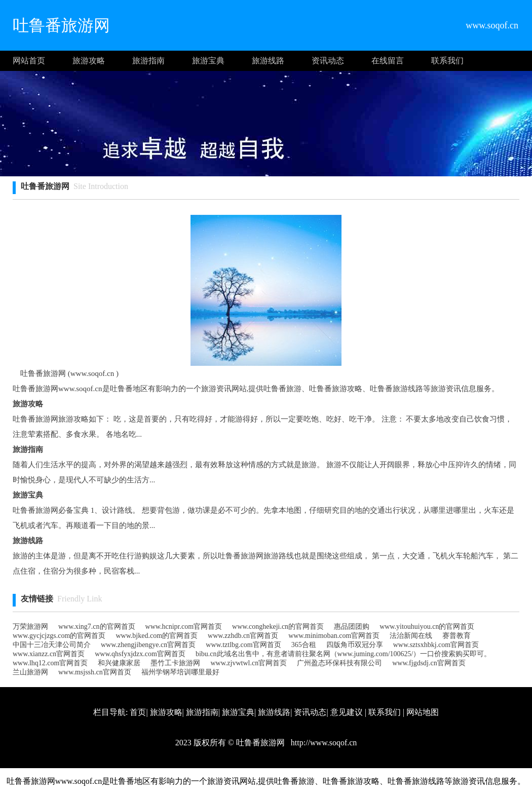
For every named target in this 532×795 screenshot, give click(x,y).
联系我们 (447, 61)
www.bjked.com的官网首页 (157, 636)
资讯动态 (328, 61)
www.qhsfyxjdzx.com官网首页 (140, 654)
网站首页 (29, 61)
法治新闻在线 (411, 636)
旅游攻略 (89, 61)
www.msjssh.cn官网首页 (95, 672)
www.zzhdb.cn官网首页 (243, 636)
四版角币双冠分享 (355, 645)
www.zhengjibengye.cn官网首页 (148, 645)
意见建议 (347, 712)
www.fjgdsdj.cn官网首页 (429, 663)
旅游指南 (148, 61)
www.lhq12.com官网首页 (50, 663)
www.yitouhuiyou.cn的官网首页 (427, 627)
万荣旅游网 (30, 627)
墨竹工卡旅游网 (175, 663)
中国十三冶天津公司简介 (52, 645)
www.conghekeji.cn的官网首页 (278, 627)
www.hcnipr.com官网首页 (184, 627)
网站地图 (423, 712)
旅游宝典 (208, 61)
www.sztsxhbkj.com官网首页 (436, 645)
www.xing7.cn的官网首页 (97, 627)
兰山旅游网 (30, 672)
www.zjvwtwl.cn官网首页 (249, 663)
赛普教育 (457, 636)
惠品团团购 (352, 627)
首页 (138, 712)
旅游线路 (268, 61)
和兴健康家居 (119, 663)
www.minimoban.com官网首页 (334, 636)
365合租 (304, 645)
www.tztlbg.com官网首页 (243, 645)
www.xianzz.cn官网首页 (49, 654)
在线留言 (388, 61)
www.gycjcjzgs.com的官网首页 (59, 636)
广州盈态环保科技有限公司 (339, 663)
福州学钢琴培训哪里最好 (180, 672)
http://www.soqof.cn (323, 743)
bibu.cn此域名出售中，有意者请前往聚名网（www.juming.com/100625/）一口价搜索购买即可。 (344, 654)
